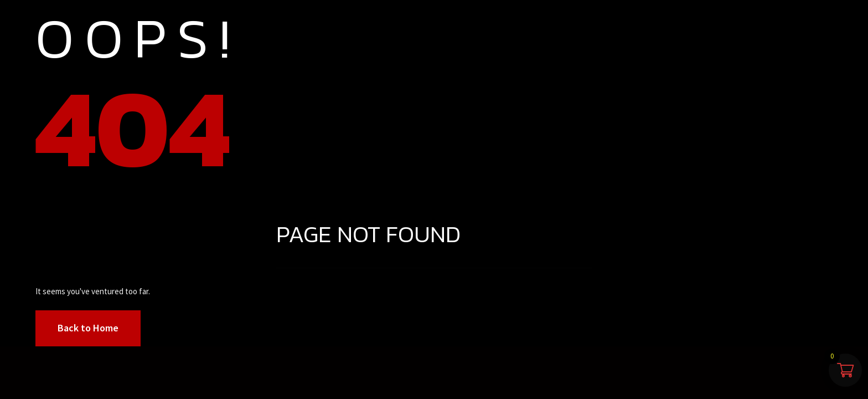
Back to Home (88, 328)
